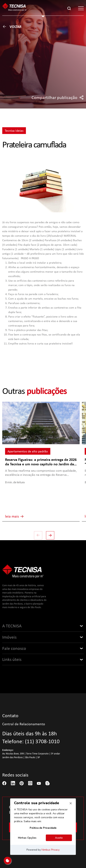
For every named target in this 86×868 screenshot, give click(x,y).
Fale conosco (14, 648)
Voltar (12, 27)
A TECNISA (12, 626)
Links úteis (12, 659)
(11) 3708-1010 (42, 741)
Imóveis (9, 637)
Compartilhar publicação (58, 97)
